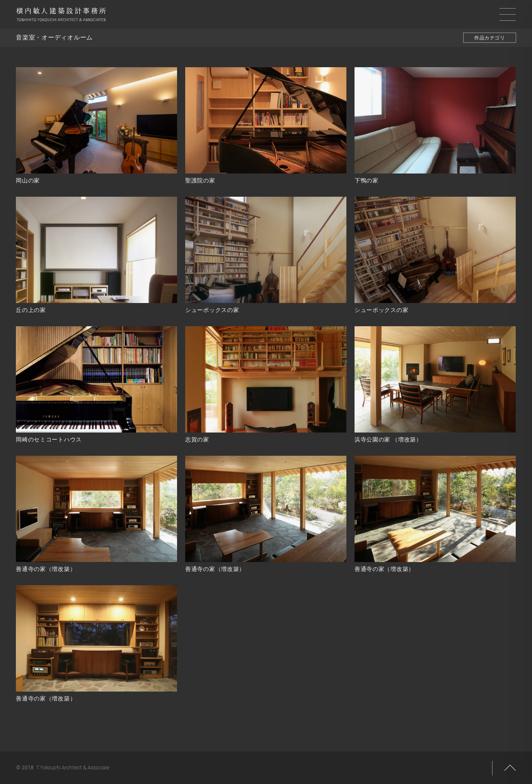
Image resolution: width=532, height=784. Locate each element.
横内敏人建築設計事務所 (61, 16)
